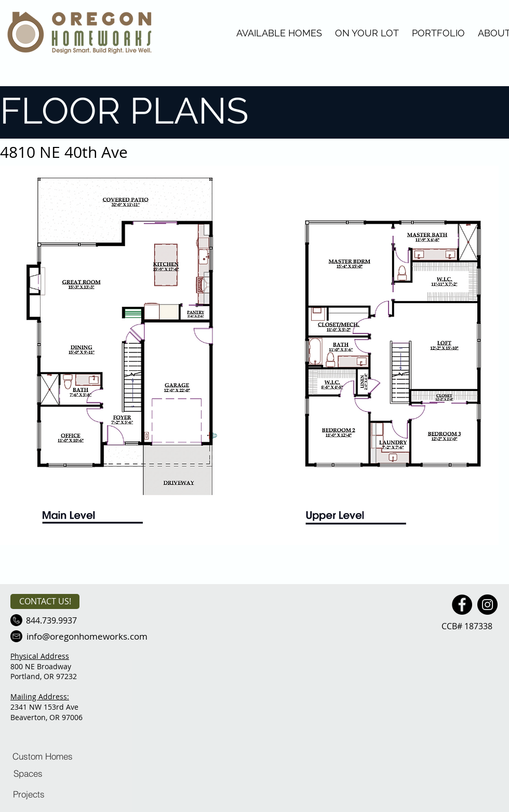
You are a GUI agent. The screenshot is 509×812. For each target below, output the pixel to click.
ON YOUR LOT (367, 33)
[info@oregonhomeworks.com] (87, 636)
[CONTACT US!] (45, 601)
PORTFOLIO (438, 33)
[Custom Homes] (43, 756)
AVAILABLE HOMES (279, 33)
